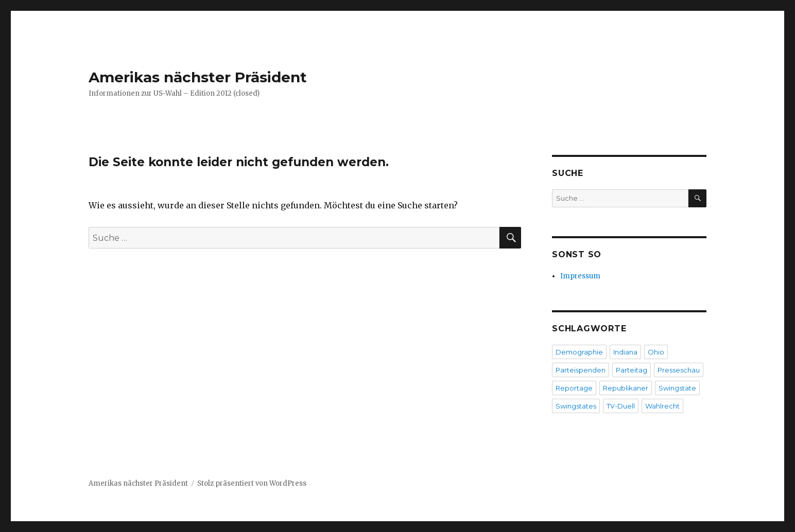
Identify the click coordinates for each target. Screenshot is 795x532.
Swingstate (677, 388)
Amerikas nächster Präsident (198, 77)
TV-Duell (621, 406)
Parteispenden (581, 370)
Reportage (574, 388)
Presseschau (679, 370)
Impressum (580, 276)
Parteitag (632, 370)
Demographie (579, 352)
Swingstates (576, 406)
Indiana (625, 352)
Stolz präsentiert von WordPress (252, 483)
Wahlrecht (662, 406)
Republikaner (626, 388)
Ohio (656, 352)
